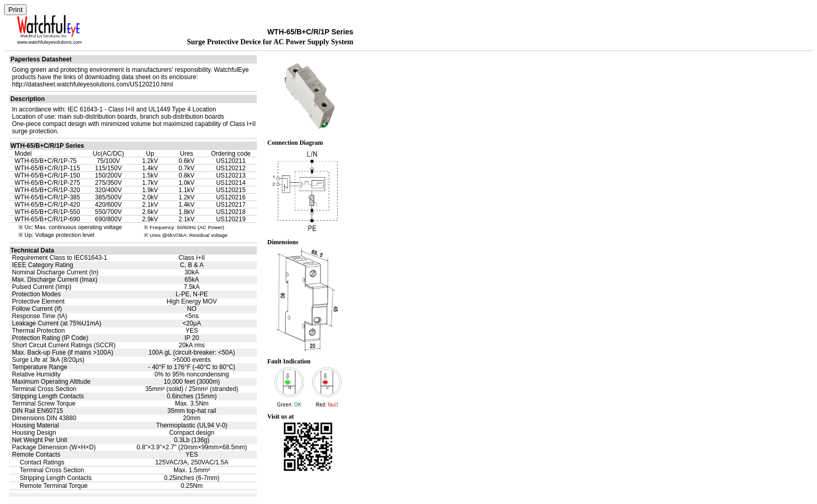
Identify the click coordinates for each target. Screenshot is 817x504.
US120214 (231, 183)
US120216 (231, 197)
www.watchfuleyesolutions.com (49, 42)
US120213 (231, 175)
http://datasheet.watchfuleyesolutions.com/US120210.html (92, 84)
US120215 (231, 190)
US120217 (231, 205)
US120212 (231, 168)
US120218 (231, 212)
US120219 (231, 219)
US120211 (231, 161)
